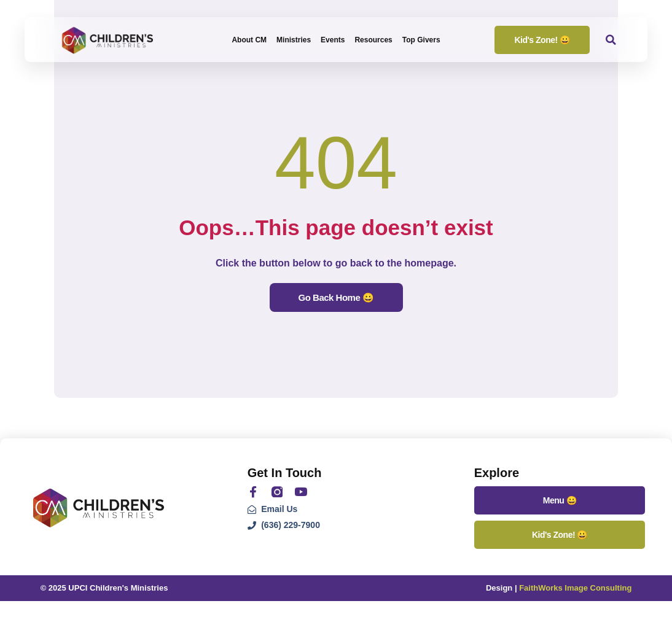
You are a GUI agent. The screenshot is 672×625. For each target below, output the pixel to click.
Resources (373, 40)
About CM (249, 40)
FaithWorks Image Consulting (575, 588)
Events (333, 40)
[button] (611, 40)
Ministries (294, 40)
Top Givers (421, 40)
